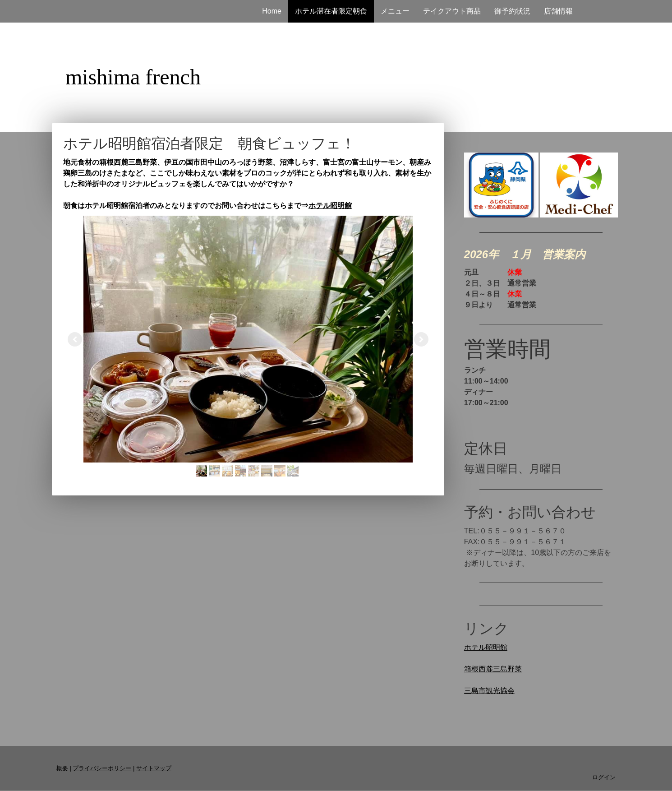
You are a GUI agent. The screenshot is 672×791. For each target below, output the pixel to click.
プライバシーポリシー (102, 768)
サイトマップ (154, 768)
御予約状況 (512, 11)
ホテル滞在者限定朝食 (331, 11)
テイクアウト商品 (452, 11)
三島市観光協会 (489, 691)
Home (272, 11)
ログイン (604, 777)
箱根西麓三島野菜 (493, 669)
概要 (62, 768)
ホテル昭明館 (330, 206)
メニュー (395, 11)
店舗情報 (558, 11)
